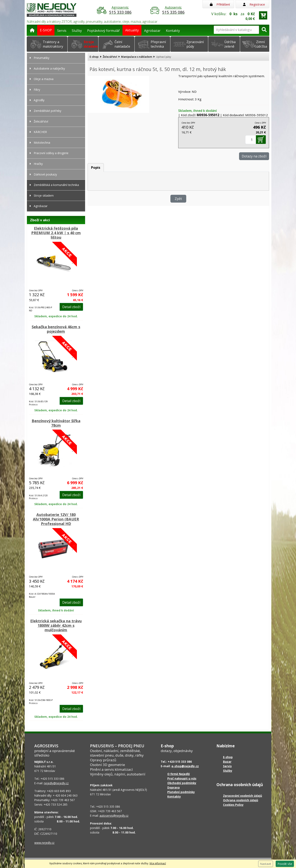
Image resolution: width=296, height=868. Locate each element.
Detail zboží (71, 307)
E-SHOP (46, 30)
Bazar (227, 762)
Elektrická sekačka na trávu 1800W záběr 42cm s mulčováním (56, 625)
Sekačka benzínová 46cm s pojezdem (56, 329)
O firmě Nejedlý (179, 774)
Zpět (178, 199)
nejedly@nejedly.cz (56, 783)
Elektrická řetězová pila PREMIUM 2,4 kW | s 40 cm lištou (56, 233)
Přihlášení (220, 4)
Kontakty (173, 31)
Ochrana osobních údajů (241, 800)
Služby (77, 31)
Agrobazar (152, 31)
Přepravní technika (158, 44)
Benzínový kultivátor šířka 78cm (56, 423)
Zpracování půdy (195, 44)
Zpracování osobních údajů (243, 796)
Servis (62, 31)
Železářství (110, 57)
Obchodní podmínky (182, 783)
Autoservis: (173, 10)
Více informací (158, 863)
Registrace (254, 4)
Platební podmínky (181, 792)
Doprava (173, 787)
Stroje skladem (91, 44)
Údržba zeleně (230, 44)
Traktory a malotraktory (53, 44)
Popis (96, 167)
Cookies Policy (233, 805)
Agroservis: (120, 10)
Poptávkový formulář (103, 31)
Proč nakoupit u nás (182, 778)
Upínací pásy (164, 57)
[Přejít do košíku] (263, 15)
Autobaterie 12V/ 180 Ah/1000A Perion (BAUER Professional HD (56, 519)
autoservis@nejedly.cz (114, 816)
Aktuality (132, 30)
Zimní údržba (262, 44)
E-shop (228, 757)
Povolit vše (285, 864)
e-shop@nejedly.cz (185, 766)
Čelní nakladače (122, 44)
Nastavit (266, 864)
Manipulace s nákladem (137, 57)
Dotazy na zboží (254, 156)
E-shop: (94, 57)
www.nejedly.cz (44, 843)
